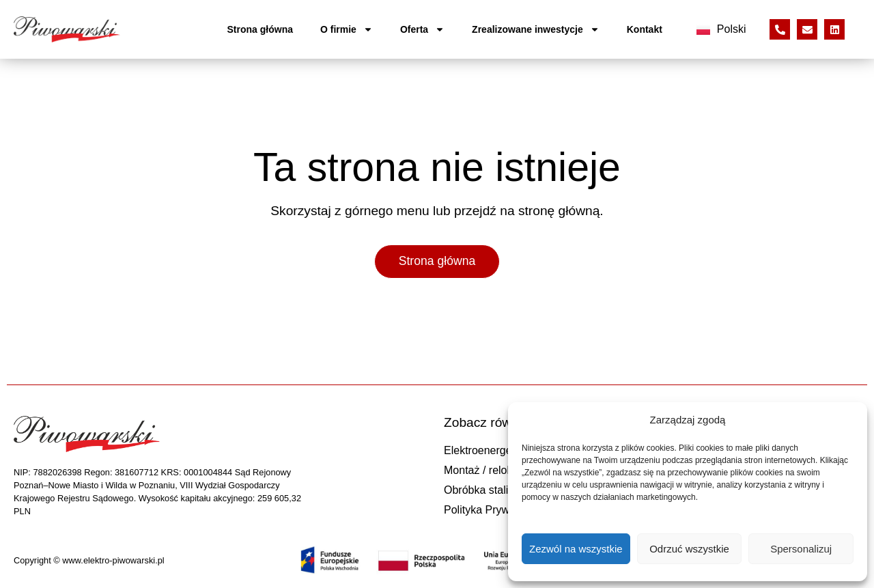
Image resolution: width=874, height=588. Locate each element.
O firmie (347, 29)
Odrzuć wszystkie (689, 549)
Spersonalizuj (801, 549)
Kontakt (645, 29)
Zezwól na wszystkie (576, 549)
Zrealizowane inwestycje (536, 29)
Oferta (422, 29)
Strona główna (260, 29)
